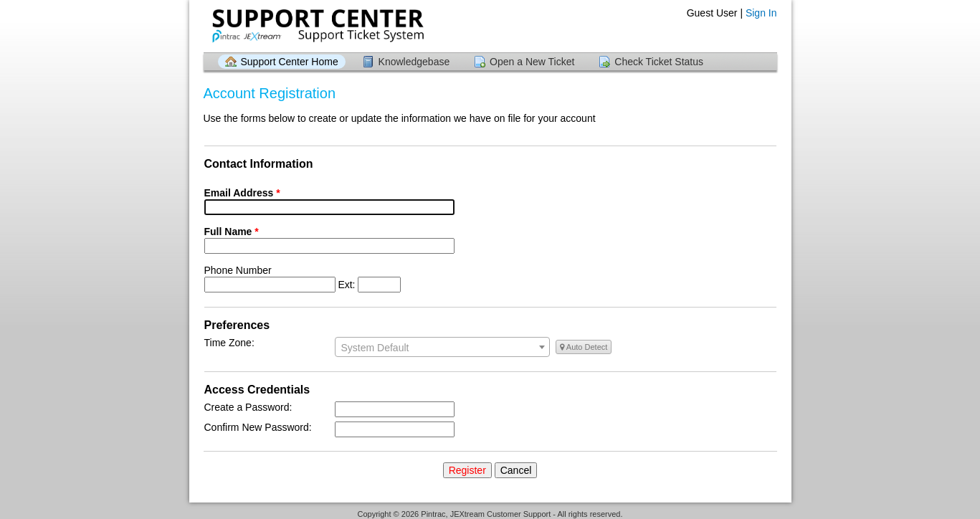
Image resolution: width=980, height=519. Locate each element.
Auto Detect (584, 347)
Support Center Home (290, 62)
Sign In (761, 13)
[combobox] (442, 347)
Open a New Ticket (532, 62)
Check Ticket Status (659, 62)
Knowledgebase (414, 62)
